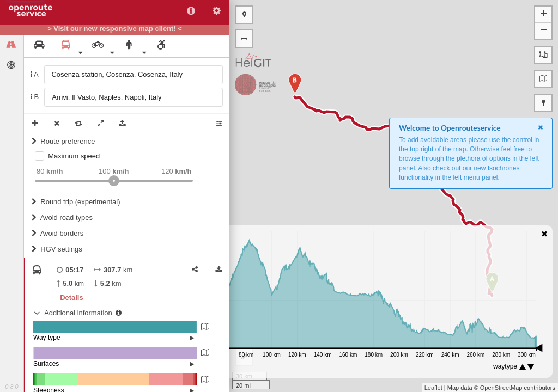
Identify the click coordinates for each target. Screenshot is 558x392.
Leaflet (433, 388)
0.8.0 (11, 387)
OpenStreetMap (501, 388)
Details (71, 298)
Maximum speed (74, 156)
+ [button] (544, 15)
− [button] (544, 31)
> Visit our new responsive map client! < (115, 29)
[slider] (114, 181)
